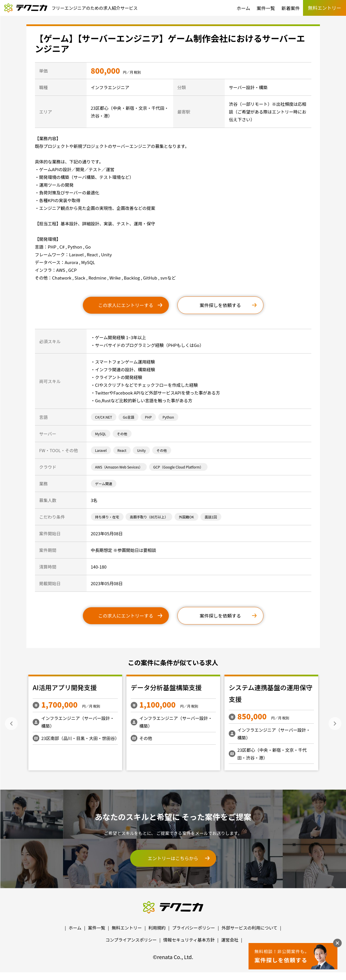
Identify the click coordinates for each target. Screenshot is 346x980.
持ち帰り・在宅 (107, 517)
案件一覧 (266, 8)
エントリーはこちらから (173, 858)
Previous (11, 724)
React (122, 450)
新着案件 (291, 8)
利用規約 (157, 928)
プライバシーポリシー (193, 928)
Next (335, 724)
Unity (141, 450)
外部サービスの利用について (250, 928)
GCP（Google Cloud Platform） (178, 467)
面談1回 (211, 517)
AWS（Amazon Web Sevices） (119, 467)
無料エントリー (127, 928)
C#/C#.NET (104, 417)
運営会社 (230, 940)
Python (168, 417)
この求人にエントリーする (126, 305)
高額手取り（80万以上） (149, 517)
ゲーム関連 (104, 484)
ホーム (243, 8)
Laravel (101, 450)
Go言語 (128, 417)
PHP (148, 417)
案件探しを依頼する (220, 305)
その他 (122, 434)
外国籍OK (186, 517)
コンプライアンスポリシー (131, 940)
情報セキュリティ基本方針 (189, 940)
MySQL (101, 434)
